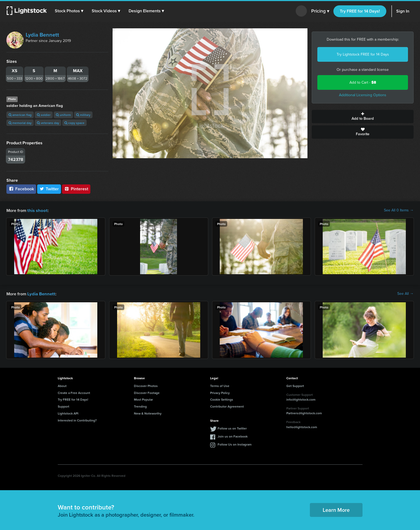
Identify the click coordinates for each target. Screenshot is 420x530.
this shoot (37, 210)
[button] (69, 11)
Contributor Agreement (227, 406)
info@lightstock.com (301, 399)
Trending (140, 406)
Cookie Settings (222, 399)
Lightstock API (68, 413)
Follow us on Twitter (232, 428)
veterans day (48, 123)
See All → (405, 293)
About (62, 385)
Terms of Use (220, 385)
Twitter (49, 189)
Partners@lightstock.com (304, 413)
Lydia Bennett (42, 35)
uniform (63, 115)
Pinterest (76, 189)
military (83, 115)
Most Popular (143, 399)
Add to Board (363, 117)
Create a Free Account (74, 392)
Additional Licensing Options (363, 95)
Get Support (295, 385)
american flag (20, 115)
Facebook (21, 189)
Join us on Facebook (233, 436)
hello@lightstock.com (302, 426)
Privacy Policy (220, 392)
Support (63, 406)
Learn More (336, 509)
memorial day (20, 123)
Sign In (403, 11)
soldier (44, 115)
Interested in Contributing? (77, 420)
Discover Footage (147, 392)
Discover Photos (146, 385)
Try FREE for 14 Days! (360, 11)
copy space (74, 123)
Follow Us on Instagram (235, 444)
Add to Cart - (363, 82)
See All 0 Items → (399, 210)
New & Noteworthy (148, 413)
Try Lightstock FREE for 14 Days (363, 54)
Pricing (320, 11)
